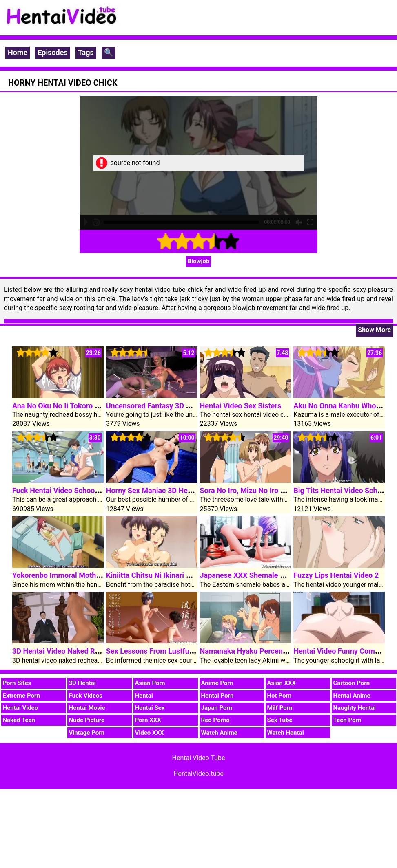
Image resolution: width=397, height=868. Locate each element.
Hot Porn (279, 696)
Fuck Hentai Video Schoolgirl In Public (75, 490)
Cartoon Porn (352, 683)
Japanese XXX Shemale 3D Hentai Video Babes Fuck (287, 575)
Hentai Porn (217, 696)
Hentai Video (21, 708)
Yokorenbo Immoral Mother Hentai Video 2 (83, 575)
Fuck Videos (86, 696)
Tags (86, 52)
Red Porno (215, 720)
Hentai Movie (87, 708)
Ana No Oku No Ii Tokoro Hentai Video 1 (78, 406)
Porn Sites (17, 683)
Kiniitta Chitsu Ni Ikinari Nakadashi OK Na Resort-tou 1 (196, 575)
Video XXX (150, 733)
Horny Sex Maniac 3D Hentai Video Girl (170, 490)
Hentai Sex (150, 708)
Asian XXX (282, 683)
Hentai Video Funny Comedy (340, 651)
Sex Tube (280, 720)
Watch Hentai (286, 733)
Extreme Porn (21, 696)
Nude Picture (87, 720)
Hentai (144, 696)
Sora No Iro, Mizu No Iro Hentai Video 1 (264, 490)
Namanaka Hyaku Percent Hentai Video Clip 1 (275, 651)
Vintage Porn (87, 733)
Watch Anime (219, 733)
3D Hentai (82, 683)
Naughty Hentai (355, 708)
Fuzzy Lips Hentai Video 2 (336, 575)
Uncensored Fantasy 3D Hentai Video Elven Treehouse (195, 406)
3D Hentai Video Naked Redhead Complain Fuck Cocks (102, 651)
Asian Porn (150, 683)
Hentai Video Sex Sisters (241, 406)
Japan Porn (217, 708)
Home (18, 52)
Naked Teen (19, 720)
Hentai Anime (352, 696)
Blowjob (199, 261)
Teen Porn (347, 720)
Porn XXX (148, 720)
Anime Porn (217, 683)
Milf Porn (280, 708)
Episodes (53, 52)
